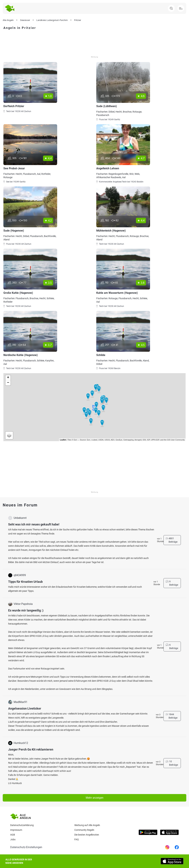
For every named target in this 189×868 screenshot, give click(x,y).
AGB (13, 835)
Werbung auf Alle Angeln (87, 825)
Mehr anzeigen (95, 798)
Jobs (13, 839)
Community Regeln (84, 830)
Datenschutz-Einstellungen (26, 847)
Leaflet (63, 440)
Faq (77, 839)
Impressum (16, 830)
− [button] (8, 383)
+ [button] (8, 378)
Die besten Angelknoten (87, 835)
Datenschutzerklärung (22, 825)
